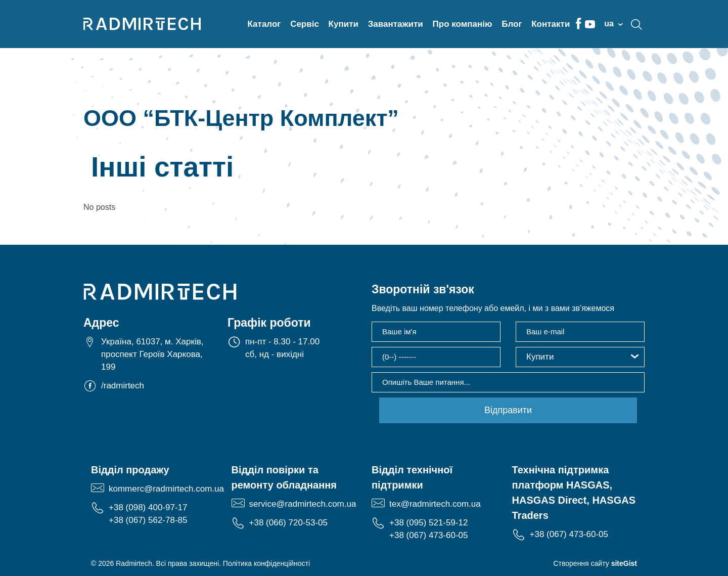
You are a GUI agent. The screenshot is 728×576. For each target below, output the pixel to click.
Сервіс (305, 24)
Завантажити (396, 24)
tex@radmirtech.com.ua (435, 504)
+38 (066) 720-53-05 (288, 523)
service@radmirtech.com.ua (303, 504)
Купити (344, 24)
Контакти (551, 24)
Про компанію (463, 24)
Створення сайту (595, 563)
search (636, 24)
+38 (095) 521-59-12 (428, 523)
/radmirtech (123, 386)
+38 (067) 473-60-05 (428, 535)
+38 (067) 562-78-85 (148, 520)
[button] (580, 357)
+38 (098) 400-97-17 (148, 507)
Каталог (264, 24)
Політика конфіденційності (266, 563)
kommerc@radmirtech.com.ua (166, 489)
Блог (512, 24)
